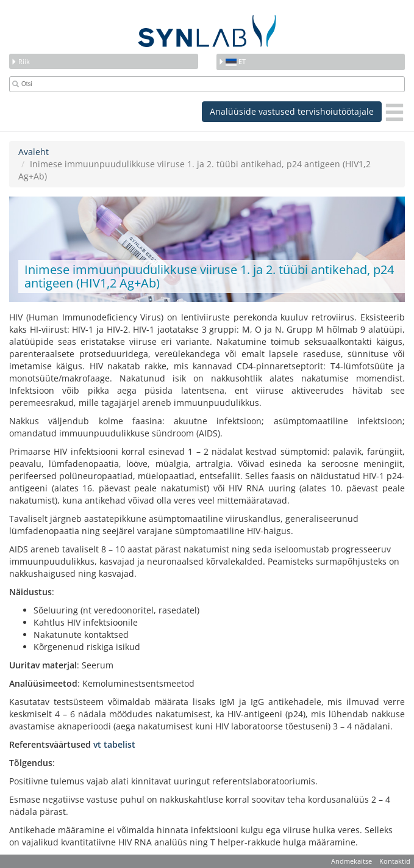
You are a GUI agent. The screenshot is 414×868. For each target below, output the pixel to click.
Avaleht (34, 152)
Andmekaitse (352, 861)
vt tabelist (114, 744)
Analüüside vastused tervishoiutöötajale (292, 111)
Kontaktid (395, 861)
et (232, 61)
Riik (20, 61)
